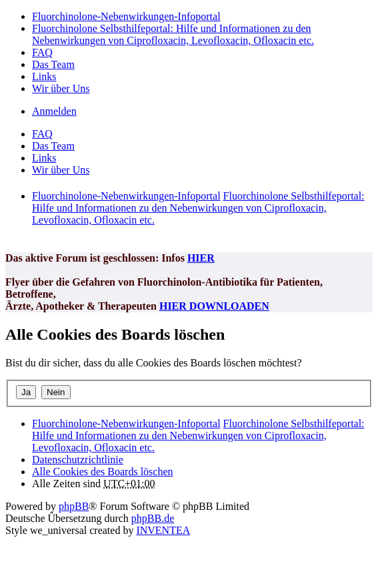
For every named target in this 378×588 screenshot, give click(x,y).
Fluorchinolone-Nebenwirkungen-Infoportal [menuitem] (126, 16)
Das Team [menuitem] (53, 64)
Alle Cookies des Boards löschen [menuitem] (103, 472)
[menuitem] (78, 460)
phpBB (74, 506)
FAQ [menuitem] (42, 52)
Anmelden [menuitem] (54, 111)
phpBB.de (153, 518)
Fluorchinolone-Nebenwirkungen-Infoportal (126, 423)
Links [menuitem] (44, 76)
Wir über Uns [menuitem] (61, 88)
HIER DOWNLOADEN (214, 306)
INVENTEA (163, 530)
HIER (201, 258)
